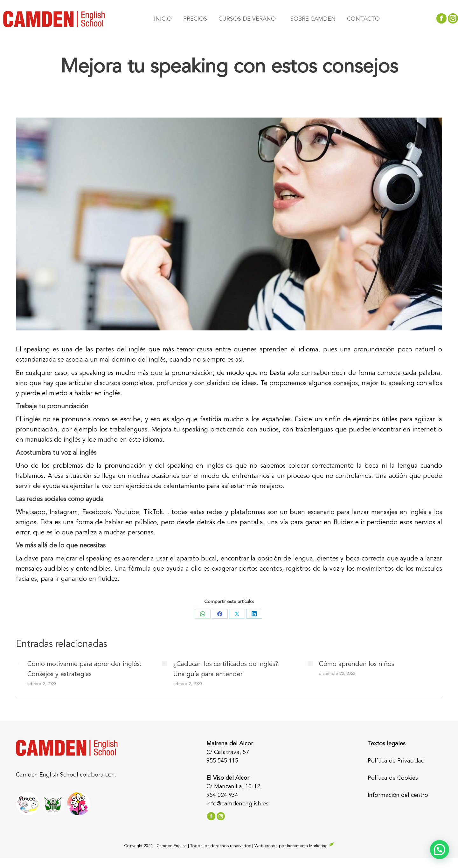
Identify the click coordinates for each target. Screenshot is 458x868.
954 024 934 (222, 795)
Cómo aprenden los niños (357, 664)
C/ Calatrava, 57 (228, 752)
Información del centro (398, 795)
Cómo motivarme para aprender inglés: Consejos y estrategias (84, 669)
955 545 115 (222, 761)
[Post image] (18, 663)
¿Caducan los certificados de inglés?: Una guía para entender (227, 669)
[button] (440, 850)
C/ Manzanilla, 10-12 (233, 787)
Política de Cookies (393, 778)
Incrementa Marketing (310, 846)
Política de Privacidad (396, 761)
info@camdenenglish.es (237, 804)
